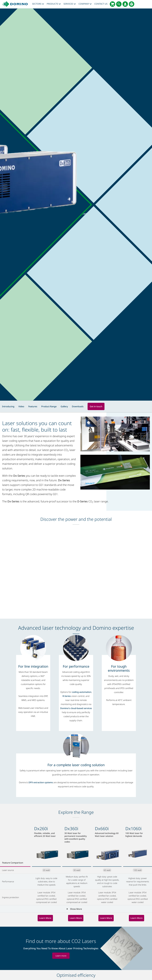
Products (54, 4)
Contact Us (101, 4)
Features (33, 406)
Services (70, 4)
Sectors (38, 4)
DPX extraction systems (41, 782)
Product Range (49, 406)
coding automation (82, 692)
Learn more (61, 956)
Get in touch (96, 406)
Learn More (45, 918)
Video (21, 406)
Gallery (64, 406)
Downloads (78, 406)
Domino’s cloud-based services (76, 708)
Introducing (8, 406)
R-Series (67, 696)
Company (85, 4)
